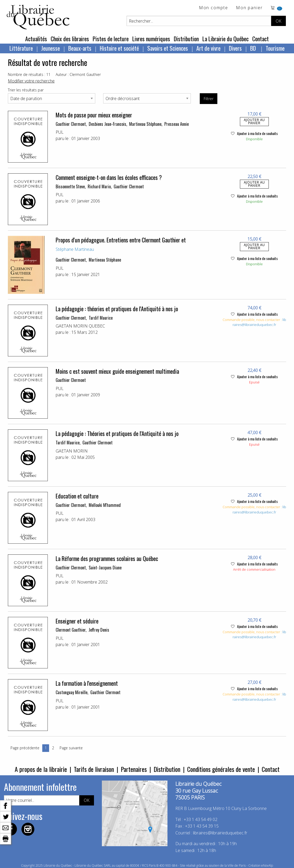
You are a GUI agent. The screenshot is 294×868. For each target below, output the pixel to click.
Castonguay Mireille (72, 692)
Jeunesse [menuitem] (51, 48)
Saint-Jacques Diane (105, 568)
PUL (60, 132)
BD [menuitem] (254, 48)
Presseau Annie (177, 124)
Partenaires (134, 769)
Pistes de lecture (111, 39)
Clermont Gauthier (71, 630)
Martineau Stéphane (145, 124)
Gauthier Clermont (71, 124)
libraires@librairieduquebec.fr (259, 322)
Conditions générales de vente (221, 769)
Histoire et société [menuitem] (119, 48)
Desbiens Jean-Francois (107, 124)
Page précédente (25, 748)
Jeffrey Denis (99, 630)
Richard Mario (99, 186)
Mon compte (214, 8)
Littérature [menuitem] (21, 48)
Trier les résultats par (26, 90)
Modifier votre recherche (31, 81)
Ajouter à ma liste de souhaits (254, 133)
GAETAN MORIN (72, 451)
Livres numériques (151, 39)
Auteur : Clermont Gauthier (78, 74)
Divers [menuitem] (235, 48)
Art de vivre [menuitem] (208, 48)
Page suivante (71, 748)
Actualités (36, 39)
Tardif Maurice (101, 318)
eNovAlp (267, 866)
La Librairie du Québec (225, 39)
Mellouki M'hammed (105, 505)
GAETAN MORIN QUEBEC (80, 326)
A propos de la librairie (41, 769)
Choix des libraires (70, 39)
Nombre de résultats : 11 (29, 74)
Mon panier (249, 8)
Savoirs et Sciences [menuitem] (168, 48)
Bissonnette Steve (70, 186)
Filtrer (209, 99)
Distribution (186, 39)
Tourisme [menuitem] (275, 48)
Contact (261, 39)
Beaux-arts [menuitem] (80, 48)
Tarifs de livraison (94, 769)
